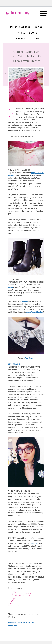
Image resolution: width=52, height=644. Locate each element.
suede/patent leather (35, 312)
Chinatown (34, 543)
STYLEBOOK (14, 364)
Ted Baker (29, 358)
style (22, 33)
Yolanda (24, 301)
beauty (33, 33)
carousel (22, 39)
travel (36, 39)
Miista (10, 287)
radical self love (20, 27)
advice (39, 27)
